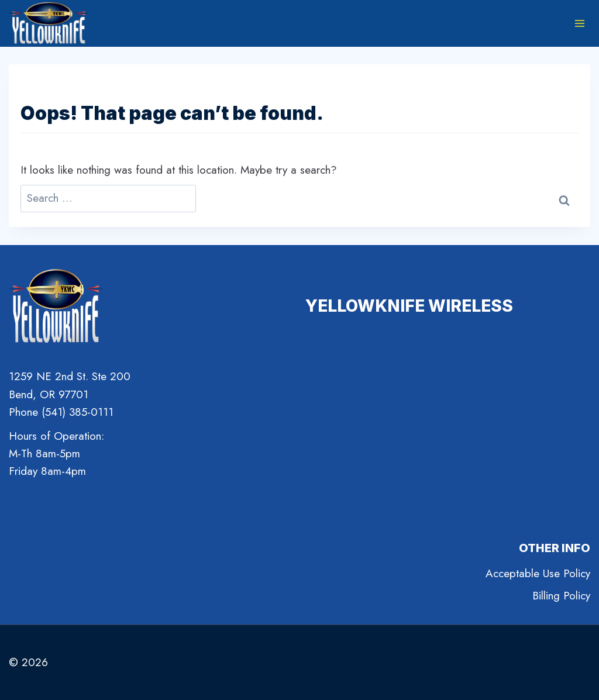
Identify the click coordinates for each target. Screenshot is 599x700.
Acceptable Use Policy (538, 573)
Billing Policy (561, 596)
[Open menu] (579, 23)
